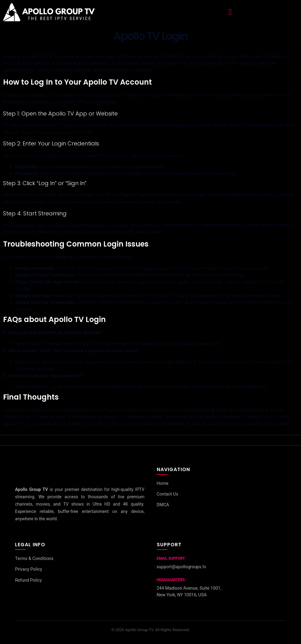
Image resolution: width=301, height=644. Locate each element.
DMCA (163, 505)
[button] (230, 12)
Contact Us (168, 494)
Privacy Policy (29, 570)
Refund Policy (28, 580)
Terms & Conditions (34, 559)
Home (163, 483)
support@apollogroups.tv (182, 567)
